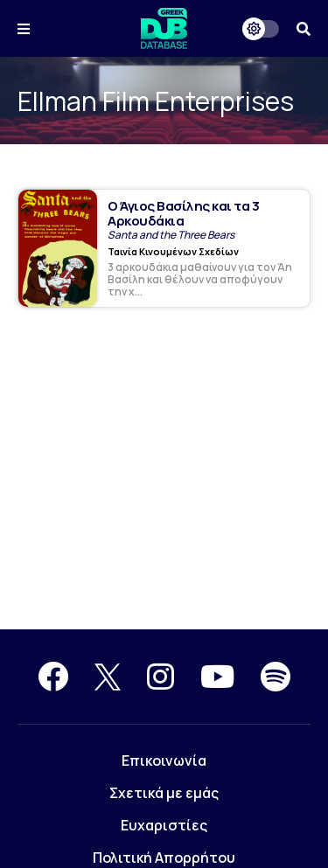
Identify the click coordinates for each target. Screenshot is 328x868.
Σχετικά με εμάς (164, 793)
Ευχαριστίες (164, 825)
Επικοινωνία (164, 760)
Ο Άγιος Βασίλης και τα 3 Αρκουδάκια (183, 213)
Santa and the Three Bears (171, 235)
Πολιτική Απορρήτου (164, 858)
